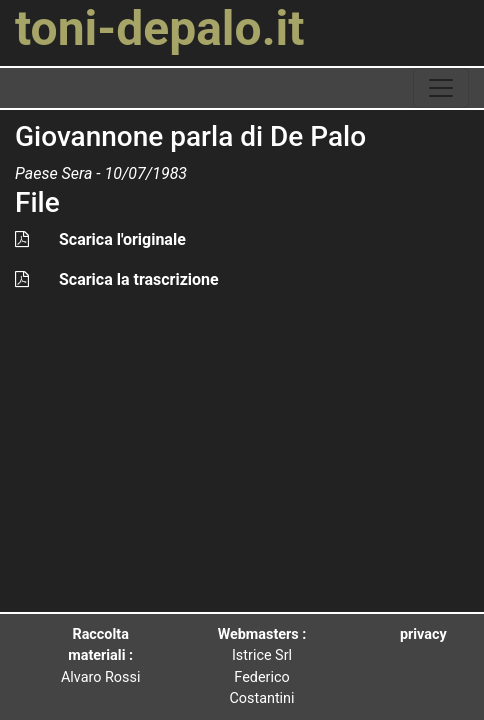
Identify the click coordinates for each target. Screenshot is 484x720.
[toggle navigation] (441, 88)
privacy (423, 634)
